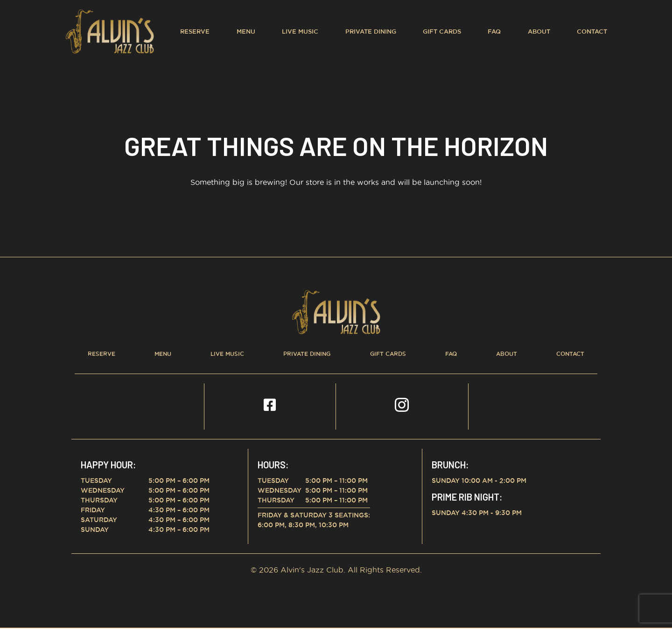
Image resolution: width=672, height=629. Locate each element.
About (539, 31)
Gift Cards (442, 31)
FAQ (494, 31)
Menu (246, 31)
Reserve (195, 31)
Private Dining (371, 31)
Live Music (300, 31)
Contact (592, 31)
